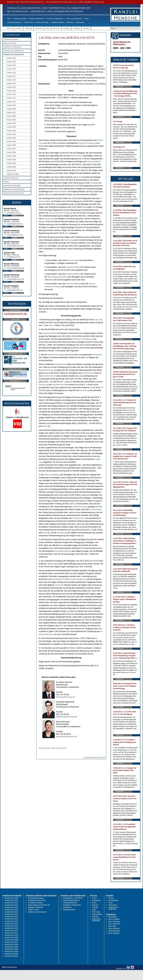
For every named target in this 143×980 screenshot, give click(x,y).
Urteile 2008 (11, 109)
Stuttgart (77, 28)
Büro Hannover (114, 924)
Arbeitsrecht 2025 (11, 900)
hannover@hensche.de (15, 246)
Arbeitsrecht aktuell (20, 19)
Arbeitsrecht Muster (42, 22)
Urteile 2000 (11, 138)
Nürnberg (67, 28)
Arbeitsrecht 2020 (11, 912)
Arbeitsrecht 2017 (11, 919)
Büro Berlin (113, 917)
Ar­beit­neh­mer (77, 156)
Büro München (114, 929)
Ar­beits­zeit (59, 585)
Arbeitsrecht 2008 (11, 940)
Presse (87, 19)
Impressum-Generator (14, 22)
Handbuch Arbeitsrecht (36, 19)
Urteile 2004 (11, 123)
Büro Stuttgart (114, 933)
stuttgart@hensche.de (15, 290)
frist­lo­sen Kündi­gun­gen (83, 339)
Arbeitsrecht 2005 (11, 947)
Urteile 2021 (11, 62)
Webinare (70, 22)
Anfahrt (6, 215)
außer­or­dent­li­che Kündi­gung (61, 213)
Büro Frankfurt (114, 919)
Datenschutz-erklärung (114, 908)
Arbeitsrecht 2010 (11, 935)
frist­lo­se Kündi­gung (52, 475)
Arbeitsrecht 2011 (11, 933)
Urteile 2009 (11, 105)
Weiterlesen (120, 87)
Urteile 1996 (11, 152)
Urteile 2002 (11, 131)
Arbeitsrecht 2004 (11, 949)
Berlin (9, 28)
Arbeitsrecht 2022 (11, 907)
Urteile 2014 (11, 87)
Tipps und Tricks (10, 43)
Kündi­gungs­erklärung (59, 277)
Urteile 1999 (11, 142)
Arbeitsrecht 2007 (11, 942)
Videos (6, 182)
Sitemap (95, 917)
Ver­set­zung (66, 105)
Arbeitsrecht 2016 (11, 921)
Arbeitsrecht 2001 (11, 956)
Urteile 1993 (11, 163)
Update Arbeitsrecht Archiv (14, 193)
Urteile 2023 (11, 58)
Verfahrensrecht (69, 910)
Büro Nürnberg (114, 931)
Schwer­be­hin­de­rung (63, 551)
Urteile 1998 (11, 145)
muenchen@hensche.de (15, 268)
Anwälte (86, 28)
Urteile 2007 (11, 113)
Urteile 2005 (11, 120)
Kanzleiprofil (80, 22)
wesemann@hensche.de (66, 736)
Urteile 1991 (11, 171)
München (56, 28)
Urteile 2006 (11, 116)
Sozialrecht (67, 907)
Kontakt (95, 907)
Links (94, 910)
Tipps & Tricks (29, 22)
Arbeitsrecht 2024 (11, 903)
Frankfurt (18, 28)
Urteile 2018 (11, 73)
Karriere (95, 905)
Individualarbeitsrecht (71, 900)
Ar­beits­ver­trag (60, 364)
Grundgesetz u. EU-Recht (73, 898)
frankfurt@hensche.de (15, 224)
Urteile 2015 (11, 84)
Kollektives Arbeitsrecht (72, 905)
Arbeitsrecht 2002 (11, 954)
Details (15, 215)
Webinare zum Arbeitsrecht (14, 189)
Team (111, 903)
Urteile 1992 (11, 167)
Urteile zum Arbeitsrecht (74, 19)
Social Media (97, 914)
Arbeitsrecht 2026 (11, 898)
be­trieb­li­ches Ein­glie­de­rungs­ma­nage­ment (69, 579)
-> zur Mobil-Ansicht (12, 35)
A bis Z (95, 898)
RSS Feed (96, 912)
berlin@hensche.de (14, 213)
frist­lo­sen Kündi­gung (87, 143)
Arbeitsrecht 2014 (11, 926)
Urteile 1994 (11, 160)
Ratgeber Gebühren (58, 22)
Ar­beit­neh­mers (58, 385)
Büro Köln (112, 926)
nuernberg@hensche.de (15, 279)
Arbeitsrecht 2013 (11, 928)
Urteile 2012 (11, 94)
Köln (48, 28)
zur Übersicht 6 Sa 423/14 (94, 758)
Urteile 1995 (11, 156)
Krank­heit (94, 183)
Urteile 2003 (11, 127)
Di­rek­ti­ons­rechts (49, 376)
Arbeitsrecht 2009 (11, 938)
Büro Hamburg (114, 922)
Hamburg (28, 28)
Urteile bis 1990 (13, 174)
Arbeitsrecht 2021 (11, 910)
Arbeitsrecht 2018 (11, 917)
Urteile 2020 (11, 65)
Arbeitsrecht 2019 (11, 914)
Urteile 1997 (11, 149)
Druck (94, 903)
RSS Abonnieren (10, 967)
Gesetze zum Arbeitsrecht (55, 19)
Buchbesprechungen (36, 898)
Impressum (113, 905)
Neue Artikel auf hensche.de (39, 905)
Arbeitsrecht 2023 (11, 905)
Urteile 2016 (11, 80)
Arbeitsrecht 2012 (11, 931)
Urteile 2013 (11, 91)
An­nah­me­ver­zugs (80, 507)
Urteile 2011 (11, 98)
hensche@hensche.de (65, 697)
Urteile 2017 (11, 76)
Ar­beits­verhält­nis (78, 112)
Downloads (96, 900)
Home (9, 19)
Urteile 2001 (11, 134)
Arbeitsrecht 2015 (11, 924)
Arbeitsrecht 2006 (11, 944)
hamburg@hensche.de (15, 235)
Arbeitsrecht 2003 (11, 951)
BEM (61, 626)
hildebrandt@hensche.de (67, 717)
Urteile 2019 (11, 69)
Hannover (39, 28)
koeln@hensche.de (14, 257)
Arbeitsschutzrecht (70, 903)
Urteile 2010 (11, 102)
